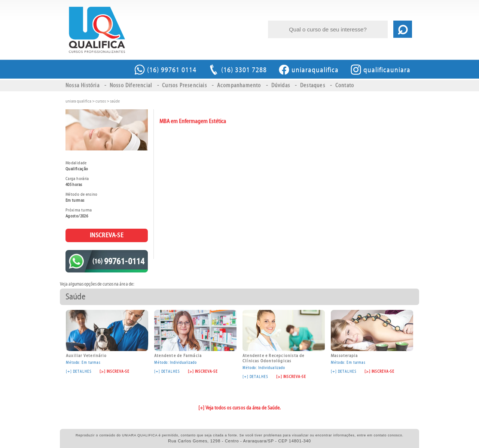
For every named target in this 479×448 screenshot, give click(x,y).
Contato (345, 86)
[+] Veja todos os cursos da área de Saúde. (239, 408)
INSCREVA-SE (107, 235)
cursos (101, 101)
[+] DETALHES (79, 371)
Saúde (115, 101)
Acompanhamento (239, 86)
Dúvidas (281, 86)
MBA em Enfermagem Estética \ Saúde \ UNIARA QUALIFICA (97, 30)
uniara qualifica (78, 101)
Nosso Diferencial (131, 86)
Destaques (313, 86)
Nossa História (83, 86)
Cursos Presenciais (184, 86)
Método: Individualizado (195, 337)
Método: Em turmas (107, 337)
